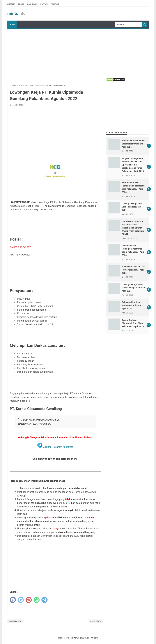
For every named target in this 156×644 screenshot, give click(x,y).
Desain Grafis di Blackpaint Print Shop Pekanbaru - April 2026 (133, 323)
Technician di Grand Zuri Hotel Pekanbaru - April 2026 (134, 270)
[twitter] (21, 600)
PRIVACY (44, 4)
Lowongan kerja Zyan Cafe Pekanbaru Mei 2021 (132, 207)
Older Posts (96, 621)
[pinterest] (29, 600)
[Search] (129, 25)
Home (12, 25)
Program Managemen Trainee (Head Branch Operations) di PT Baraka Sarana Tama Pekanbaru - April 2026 (133, 165)
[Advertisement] (78, 52)
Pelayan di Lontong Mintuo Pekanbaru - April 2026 (131, 305)
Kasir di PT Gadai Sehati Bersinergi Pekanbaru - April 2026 (134, 144)
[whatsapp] (37, 600)
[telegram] (44, 600)
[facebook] (13, 600)
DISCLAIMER (32, 4)
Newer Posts (15, 621)
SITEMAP (11, 4)
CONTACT (55, 4)
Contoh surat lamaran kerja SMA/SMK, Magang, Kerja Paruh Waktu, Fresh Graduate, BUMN (133, 228)
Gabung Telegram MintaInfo (55, 447)
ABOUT (21, 4)
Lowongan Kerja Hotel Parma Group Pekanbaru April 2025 (134, 288)
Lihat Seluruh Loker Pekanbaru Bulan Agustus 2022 (55, 466)
